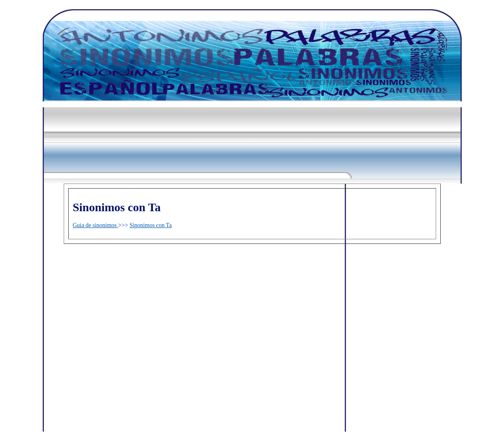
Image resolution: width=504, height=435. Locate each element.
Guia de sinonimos (96, 225)
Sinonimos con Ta (151, 225)
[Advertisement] (195, 122)
